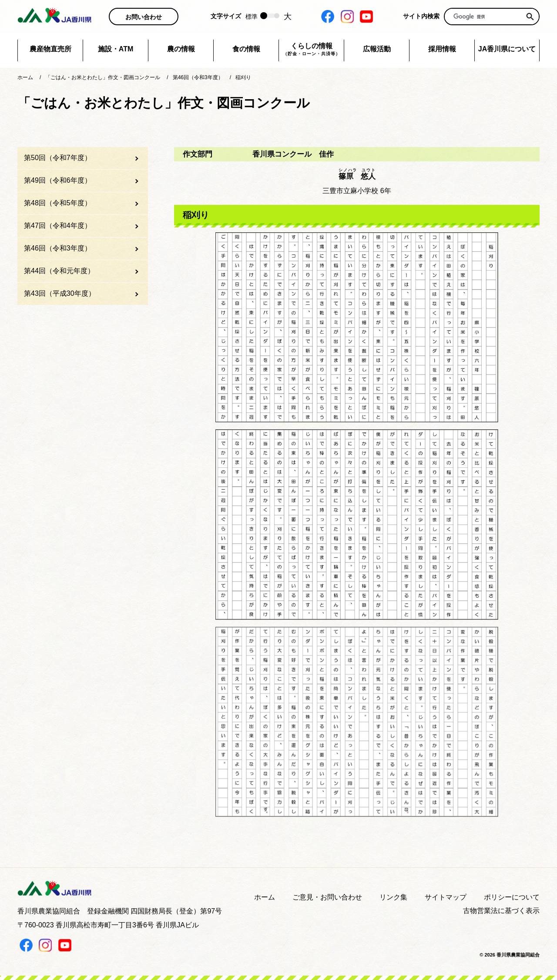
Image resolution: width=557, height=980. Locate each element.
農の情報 (181, 49)
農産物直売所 (50, 49)
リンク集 (393, 897)
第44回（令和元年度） (59, 271)
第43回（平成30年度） (60, 293)
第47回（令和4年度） (58, 226)
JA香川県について (507, 49)
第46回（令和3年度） (58, 248)
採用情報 (442, 49)
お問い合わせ (144, 17)
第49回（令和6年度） (58, 180)
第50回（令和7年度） (58, 158)
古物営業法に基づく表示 (501, 911)
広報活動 (377, 49)
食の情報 (246, 49)
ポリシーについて (512, 897)
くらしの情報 (311, 50)
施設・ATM (116, 49)
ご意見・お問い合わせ (327, 897)
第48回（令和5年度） (58, 203)
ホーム (265, 897)
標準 (252, 17)
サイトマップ (446, 897)
